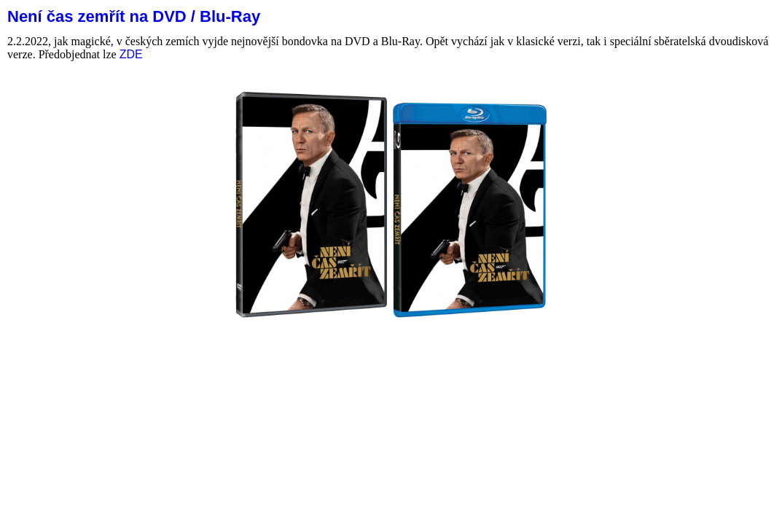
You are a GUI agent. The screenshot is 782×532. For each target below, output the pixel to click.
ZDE (131, 54)
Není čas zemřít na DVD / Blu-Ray (134, 16)
